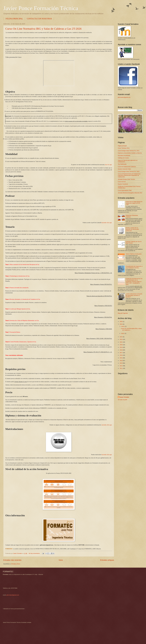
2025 (121, 321)
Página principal (122, 146)
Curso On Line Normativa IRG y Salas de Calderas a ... (131, 329)
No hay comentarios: (35, 553)
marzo (123, 326)
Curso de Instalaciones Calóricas (127, 167)
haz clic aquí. (109, 165)
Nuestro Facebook (123, 184)
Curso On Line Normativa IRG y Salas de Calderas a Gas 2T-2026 (43, 29)
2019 (121, 347)
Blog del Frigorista (123, 313)
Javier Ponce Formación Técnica (41, 8)
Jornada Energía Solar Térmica (126, 179)
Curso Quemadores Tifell (125, 190)
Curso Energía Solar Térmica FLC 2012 (129, 171)
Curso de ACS (122, 182)
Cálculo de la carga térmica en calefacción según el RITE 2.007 (134, 203)
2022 (121, 339)
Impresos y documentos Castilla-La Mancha (130, 153)
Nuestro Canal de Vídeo (124, 169)
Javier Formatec (124, 397)
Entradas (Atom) (16, 564)
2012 (121, 366)
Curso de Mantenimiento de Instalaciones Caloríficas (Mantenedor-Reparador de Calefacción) (129, 175)
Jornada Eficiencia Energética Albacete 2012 (130, 193)
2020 (121, 345)
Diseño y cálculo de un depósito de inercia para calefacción (132, 229)
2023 (121, 337)
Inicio (61, 560)
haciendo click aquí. (107, 223)
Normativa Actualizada (124, 155)
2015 (121, 358)
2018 (121, 350)
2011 (121, 368)
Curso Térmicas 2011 (124, 148)
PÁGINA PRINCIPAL (14, 19)
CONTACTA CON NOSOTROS (39, 19)
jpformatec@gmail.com (124, 97)
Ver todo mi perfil (122, 400)
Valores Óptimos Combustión (134, 254)
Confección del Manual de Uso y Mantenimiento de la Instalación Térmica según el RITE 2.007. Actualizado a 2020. (134, 282)
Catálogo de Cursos (123, 158)
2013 (121, 363)
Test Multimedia (122, 164)
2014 (121, 361)
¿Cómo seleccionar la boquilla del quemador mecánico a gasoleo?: (134, 295)
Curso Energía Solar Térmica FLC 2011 (129, 151)
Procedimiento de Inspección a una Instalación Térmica (134, 267)
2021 (121, 342)
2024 (121, 324)
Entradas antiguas (107, 560)
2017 (121, 353)
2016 (121, 355)
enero (123, 333)
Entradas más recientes (12, 560)
